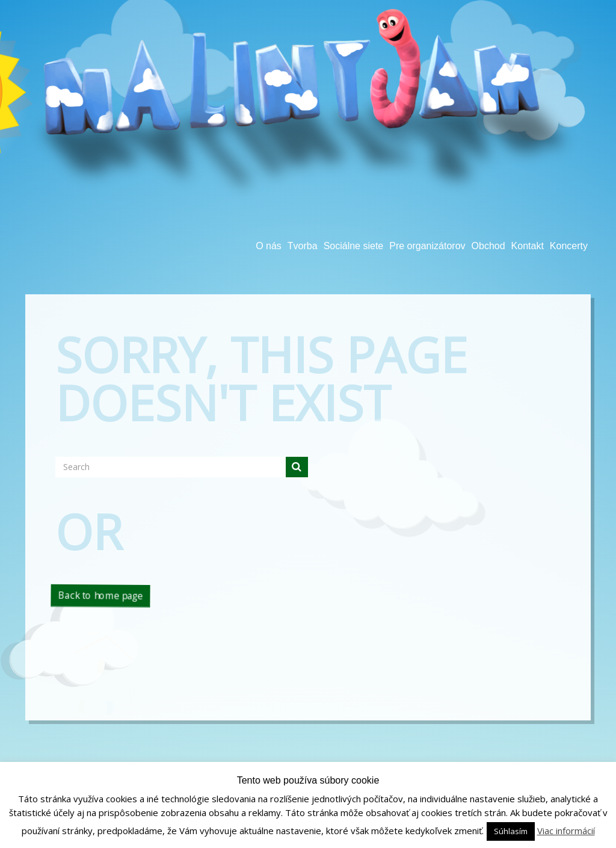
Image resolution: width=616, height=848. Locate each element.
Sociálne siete (354, 246)
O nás (269, 246)
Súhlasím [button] (511, 831)
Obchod (488, 246)
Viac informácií (566, 831)
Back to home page (100, 595)
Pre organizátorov (427, 246)
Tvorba (303, 246)
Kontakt (528, 246)
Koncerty (569, 246)
